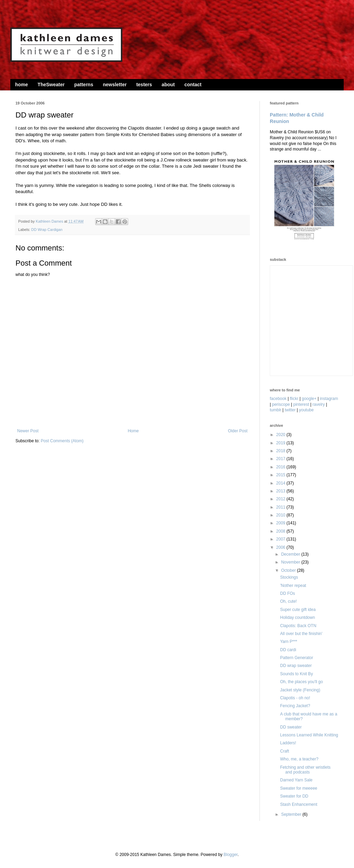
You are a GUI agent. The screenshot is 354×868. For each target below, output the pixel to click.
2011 (281, 507)
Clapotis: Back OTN (298, 626)
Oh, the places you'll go (301, 682)
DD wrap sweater (296, 666)
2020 (281, 435)
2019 (281, 443)
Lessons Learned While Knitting (309, 735)
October (289, 570)
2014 (281, 483)
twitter (290, 410)
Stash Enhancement (299, 804)
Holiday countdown (297, 617)
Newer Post (28, 431)
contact (193, 85)
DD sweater (291, 727)
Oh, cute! (289, 601)
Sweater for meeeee (299, 788)
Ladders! (288, 743)
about (168, 85)
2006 (281, 547)
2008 (281, 531)
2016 (281, 467)
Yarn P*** (289, 642)
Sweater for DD (294, 796)
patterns (84, 85)
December (291, 554)
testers (144, 85)
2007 (281, 539)
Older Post (238, 431)
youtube (306, 410)
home (21, 85)
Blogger (230, 855)
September (292, 814)
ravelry (319, 404)
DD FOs (287, 593)
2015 (281, 475)
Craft (285, 751)
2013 (281, 491)
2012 (281, 499)
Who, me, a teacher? (299, 759)
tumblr (275, 410)
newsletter (115, 85)
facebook (278, 399)
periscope (281, 404)
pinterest (301, 404)
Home (133, 431)
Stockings (289, 577)
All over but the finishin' (301, 634)
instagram (329, 399)
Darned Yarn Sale (296, 780)
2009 (281, 523)
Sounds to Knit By (296, 674)
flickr (294, 399)
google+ (309, 399)
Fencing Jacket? (295, 706)
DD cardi (288, 650)
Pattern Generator (297, 658)
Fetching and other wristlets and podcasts (305, 770)
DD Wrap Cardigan (47, 230)
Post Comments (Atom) (62, 441)
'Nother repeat (293, 586)
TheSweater (51, 85)
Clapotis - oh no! (295, 698)
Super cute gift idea (298, 610)
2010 (281, 515)
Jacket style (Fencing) (300, 690)
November (291, 562)
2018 (281, 451)
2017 (281, 459)
